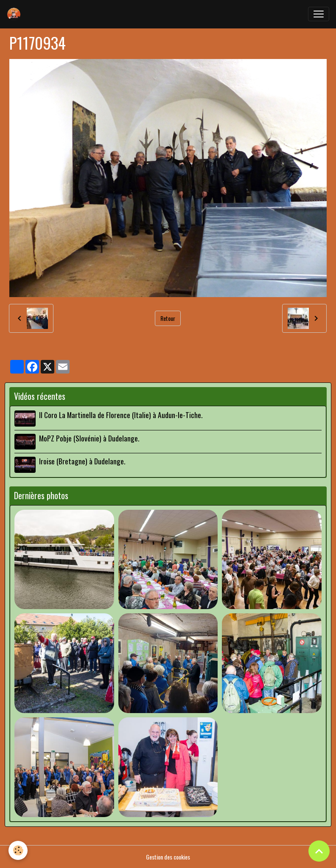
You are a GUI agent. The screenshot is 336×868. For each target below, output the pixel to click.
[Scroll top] (319, 851)
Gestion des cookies (168, 857)
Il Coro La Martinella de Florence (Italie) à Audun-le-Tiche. (121, 415)
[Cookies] (18, 850)
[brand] (16, 14)
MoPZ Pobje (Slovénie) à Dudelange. (89, 438)
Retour (168, 318)
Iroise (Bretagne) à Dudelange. (82, 461)
